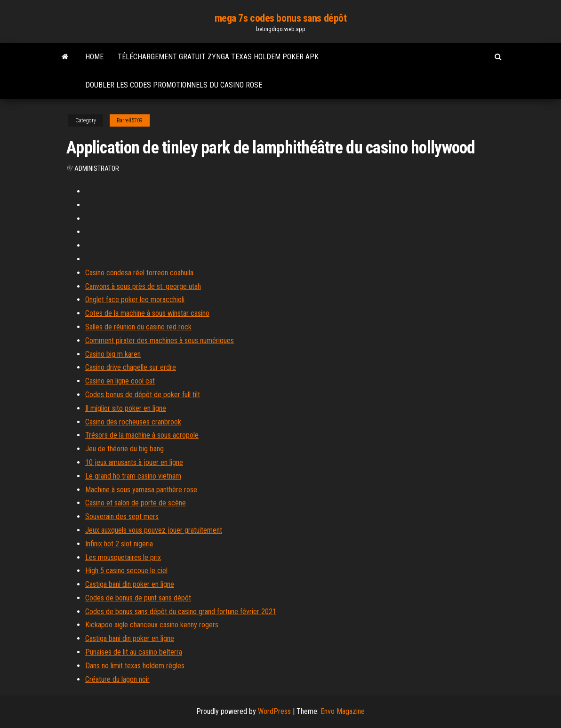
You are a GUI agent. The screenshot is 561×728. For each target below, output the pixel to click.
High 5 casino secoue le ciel (126, 571)
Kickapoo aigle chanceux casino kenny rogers (152, 625)
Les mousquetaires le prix (123, 557)
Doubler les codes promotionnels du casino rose (174, 85)
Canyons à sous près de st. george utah (143, 286)
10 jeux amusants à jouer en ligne (134, 462)
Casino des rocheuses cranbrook (133, 422)
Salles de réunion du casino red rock (138, 327)
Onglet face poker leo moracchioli (135, 300)
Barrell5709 (130, 120)
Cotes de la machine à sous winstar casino (147, 313)
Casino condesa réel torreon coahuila (139, 273)
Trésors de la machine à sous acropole (142, 435)
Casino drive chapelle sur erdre (131, 367)
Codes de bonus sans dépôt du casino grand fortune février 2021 (181, 612)
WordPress (274, 711)
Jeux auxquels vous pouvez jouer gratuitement (154, 530)
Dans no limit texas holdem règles (135, 666)
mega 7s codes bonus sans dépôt (281, 18)
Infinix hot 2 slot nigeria (119, 544)
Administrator (97, 168)
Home (94, 57)
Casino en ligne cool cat (120, 381)
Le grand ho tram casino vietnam (133, 476)
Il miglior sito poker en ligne (126, 408)
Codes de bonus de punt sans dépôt (138, 598)
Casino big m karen (113, 354)
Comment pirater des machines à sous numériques (160, 340)
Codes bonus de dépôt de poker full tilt (143, 395)
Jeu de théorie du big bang (124, 449)
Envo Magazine (343, 711)
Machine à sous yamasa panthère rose (141, 490)
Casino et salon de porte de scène (136, 503)
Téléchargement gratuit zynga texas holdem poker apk (218, 57)
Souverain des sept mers (122, 516)
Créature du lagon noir (117, 679)
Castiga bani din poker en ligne (130, 584)
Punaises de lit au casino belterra (134, 652)
